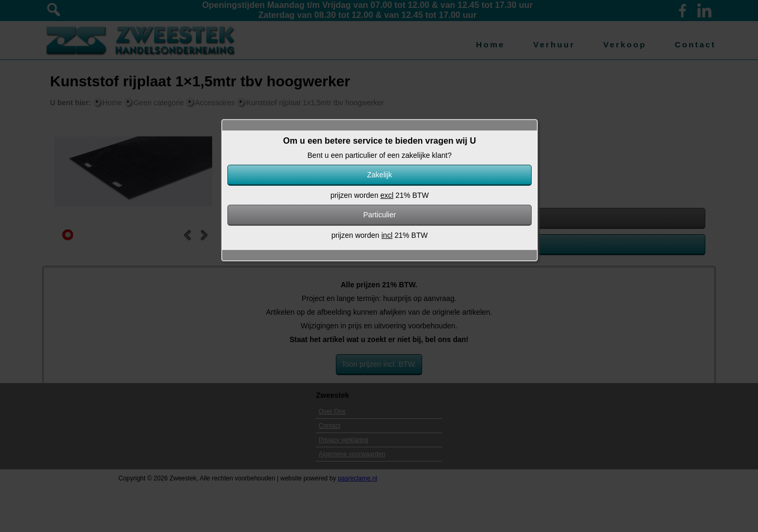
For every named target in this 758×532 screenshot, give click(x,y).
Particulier (380, 215)
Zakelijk (379, 175)
